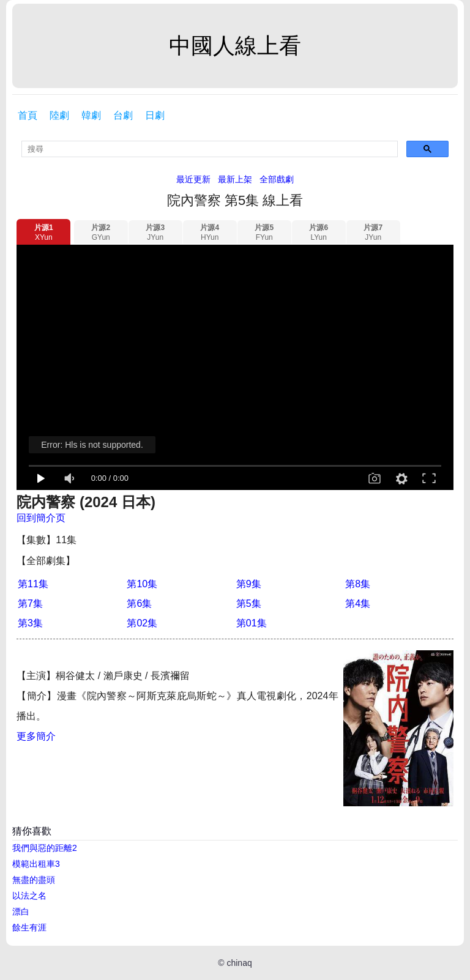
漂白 (21, 911)
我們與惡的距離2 (45, 848)
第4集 (358, 603)
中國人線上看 (235, 46)
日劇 (155, 115)
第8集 (358, 584)
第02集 (142, 623)
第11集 (33, 584)
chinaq (239, 963)
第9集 (249, 584)
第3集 (30, 623)
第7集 (30, 603)
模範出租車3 (36, 864)
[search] (210, 149)
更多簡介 (36, 736)
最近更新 (193, 179)
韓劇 (91, 115)
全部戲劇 (277, 179)
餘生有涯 (29, 927)
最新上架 (235, 179)
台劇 (123, 115)
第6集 (139, 603)
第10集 (142, 584)
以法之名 (29, 896)
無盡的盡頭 (34, 880)
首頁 (28, 115)
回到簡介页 (41, 518)
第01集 (252, 623)
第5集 (249, 603)
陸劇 (59, 115)
